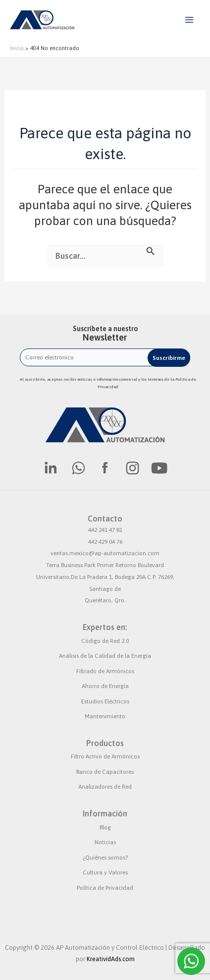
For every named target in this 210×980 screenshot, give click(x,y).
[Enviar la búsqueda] (151, 250)
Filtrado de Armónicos (105, 671)
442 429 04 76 (105, 542)
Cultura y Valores (105, 872)
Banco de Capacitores (105, 772)
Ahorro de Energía (105, 686)
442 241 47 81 (105, 530)
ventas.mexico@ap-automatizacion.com (105, 553)
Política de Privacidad (105, 888)
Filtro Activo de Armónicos (105, 756)
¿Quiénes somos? (105, 858)
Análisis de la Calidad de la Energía (105, 656)
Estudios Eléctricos (105, 701)
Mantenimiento (105, 716)
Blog (105, 827)
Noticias (105, 842)
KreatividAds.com (111, 959)
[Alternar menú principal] (189, 20)
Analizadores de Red (105, 787)
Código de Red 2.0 (105, 641)
